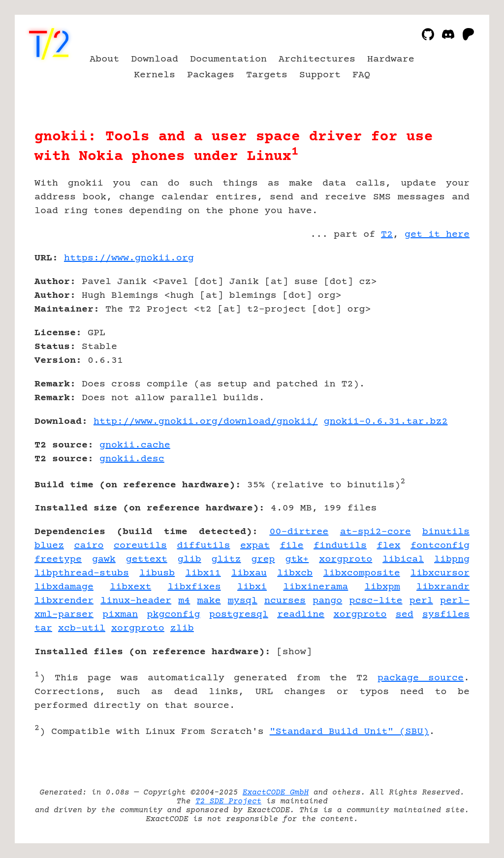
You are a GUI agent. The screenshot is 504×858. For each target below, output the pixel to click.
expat (255, 546)
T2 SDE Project (228, 801)
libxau (249, 573)
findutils (340, 546)
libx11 (203, 573)
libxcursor (440, 573)
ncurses (285, 601)
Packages (211, 75)
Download (155, 59)
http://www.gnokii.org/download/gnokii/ (206, 422)
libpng (452, 559)
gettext (147, 559)
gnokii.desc (132, 459)
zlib (182, 628)
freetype (58, 559)
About (104, 59)
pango (327, 601)
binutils (446, 532)
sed (405, 615)
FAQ (361, 75)
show (294, 652)
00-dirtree (299, 532)
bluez (49, 546)
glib (189, 559)
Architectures (317, 59)
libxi (252, 587)
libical (403, 559)
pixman (120, 615)
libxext (130, 587)
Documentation (228, 59)
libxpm (382, 587)
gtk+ (297, 559)
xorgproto (346, 559)
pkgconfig (174, 615)
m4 (184, 601)
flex (389, 546)
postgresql (239, 615)
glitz (226, 559)
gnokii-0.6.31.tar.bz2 (386, 422)
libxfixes (194, 587)
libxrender (64, 601)
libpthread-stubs (82, 573)
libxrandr (443, 587)
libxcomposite (362, 573)
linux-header (136, 601)
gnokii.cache (135, 445)
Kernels (155, 75)
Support (320, 75)
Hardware (391, 59)
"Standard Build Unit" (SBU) (349, 732)
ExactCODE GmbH (276, 793)
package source (421, 678)
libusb (157, 573)
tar (43, 628)
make (209, 601)
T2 (387, 235)
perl (421, 601)
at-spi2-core (376, 532)
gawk (104, 559)
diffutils (204, 546)
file (292, 546)
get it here (437, 235)
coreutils (140, 546)
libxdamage (64, 587)
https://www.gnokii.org (129, 258)
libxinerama (315, 587)
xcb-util (82, 628)
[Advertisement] (440, 316)
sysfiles (446, 615)
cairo (89, 546)
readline (301, 615)
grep (263, 559)
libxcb (295, 573)
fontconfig (440, 546)
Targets (267, 75)
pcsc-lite (376, 601)
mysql (243, 601)
